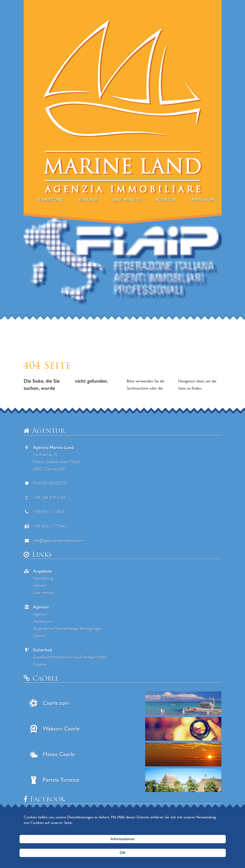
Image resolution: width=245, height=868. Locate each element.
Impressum (203, 200)
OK (123, 853)
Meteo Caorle (59, 754)
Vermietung (50, 200)
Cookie (40, 664)
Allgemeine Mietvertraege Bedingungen (68, 629)
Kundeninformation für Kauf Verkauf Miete (70, 657)
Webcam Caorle (61, 729)
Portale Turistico (61, 780)
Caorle (39, 636)
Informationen (123, 839)
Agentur (166, 200)
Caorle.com (56, 703)
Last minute (127, 200)
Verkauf (88, 200)
